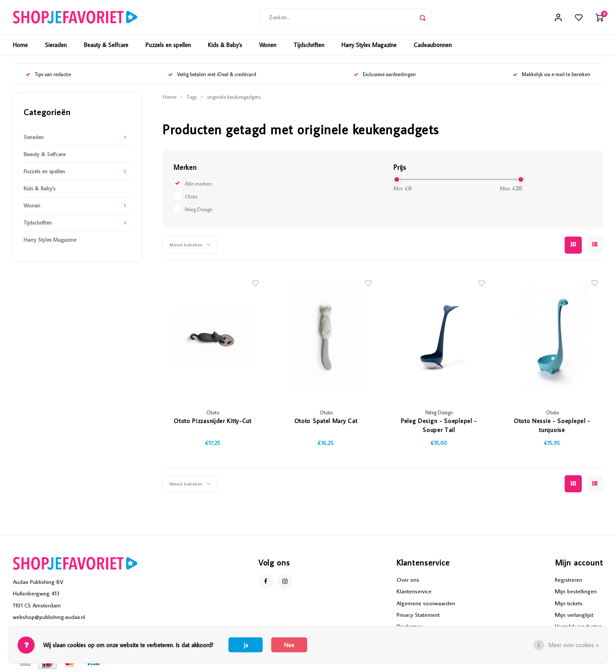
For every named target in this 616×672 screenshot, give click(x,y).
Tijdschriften (309, 45)
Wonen (268, 45)
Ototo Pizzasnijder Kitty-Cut (213, 421)
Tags (192, 97)
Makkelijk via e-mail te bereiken (552, 74)
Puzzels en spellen (168, 45)
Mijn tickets (569, 603)
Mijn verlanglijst (574, 615)
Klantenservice (414, 591)
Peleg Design (199, 209)
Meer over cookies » (573, 645)
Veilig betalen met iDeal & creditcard (212, 74)
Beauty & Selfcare (106, 45)
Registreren (569, 580)
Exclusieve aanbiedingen (385, 74)
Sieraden (56, 45)
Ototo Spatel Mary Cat (326, 421)
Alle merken (198, 184)
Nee (289, 645)
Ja (246, 645)
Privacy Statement (418, 615)
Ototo (191, 196)
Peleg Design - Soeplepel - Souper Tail (439, 425)
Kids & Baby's (225, 45)
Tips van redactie (48, 74)
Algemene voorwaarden (426, 603)
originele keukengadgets (234, 97)
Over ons (408, 580)
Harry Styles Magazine (369, 45)
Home (20, 45)
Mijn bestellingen (576, 591)
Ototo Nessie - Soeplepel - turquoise (552, 425)
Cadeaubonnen (433, 45)
